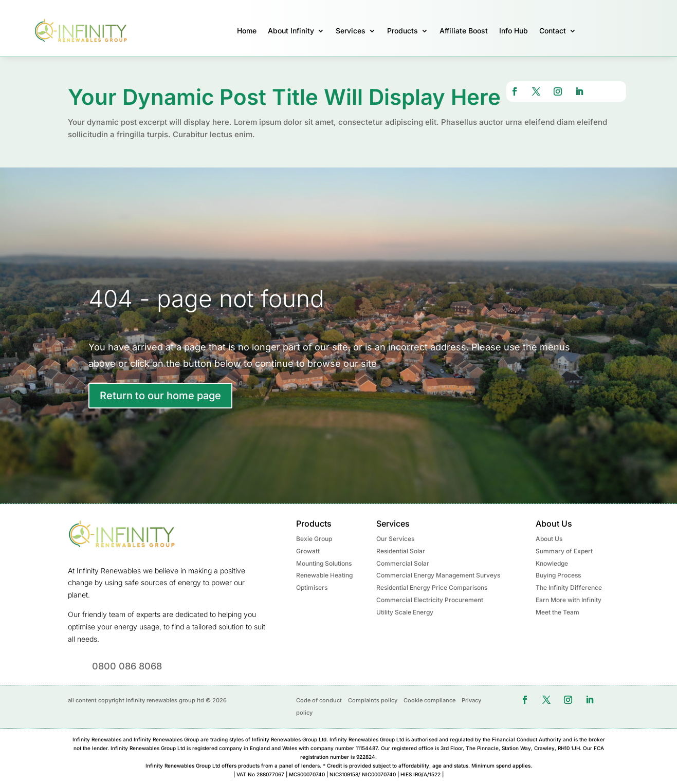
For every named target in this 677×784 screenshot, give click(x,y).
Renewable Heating (324, 575)
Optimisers (312, 587)
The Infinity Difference (569, 587)
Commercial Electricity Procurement (430, 600)
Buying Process (558, 575)
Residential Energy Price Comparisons (432, 587)
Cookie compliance (429, 700)
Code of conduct (319, 700)
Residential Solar (401, 551)
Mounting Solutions (324, 563)
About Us (549, 539)
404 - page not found (206, 298)
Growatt (308, 551)
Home (247, 31)
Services (351, 31)
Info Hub (514, 31)
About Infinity (291, 31)
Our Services (395, 539)
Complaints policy (373, 700)
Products (402, 31)
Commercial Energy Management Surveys (438, 575)
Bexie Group (314, 539)
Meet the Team (557, 612)
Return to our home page (160, 396)
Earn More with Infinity (569, 600)
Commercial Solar (403, 563)
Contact (553, 31)
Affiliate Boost (464, 31)
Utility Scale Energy (405, 612)
